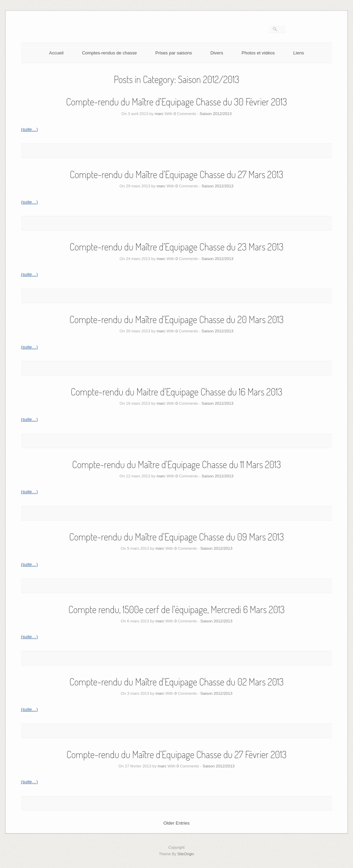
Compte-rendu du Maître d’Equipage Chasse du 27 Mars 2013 (176, 174)
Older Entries (176, 823)
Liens (299, 53)
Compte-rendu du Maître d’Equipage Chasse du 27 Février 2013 (176, 754)
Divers (217, 53)
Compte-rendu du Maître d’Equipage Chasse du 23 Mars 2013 (176, 247)
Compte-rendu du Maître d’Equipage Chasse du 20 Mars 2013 (176, 319)
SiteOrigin (186, 854)
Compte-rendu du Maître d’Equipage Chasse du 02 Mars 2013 (176, 682)
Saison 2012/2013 (216, 114)
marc (159, 114)
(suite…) (29, 129)
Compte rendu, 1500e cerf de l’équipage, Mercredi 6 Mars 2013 (176, 609)
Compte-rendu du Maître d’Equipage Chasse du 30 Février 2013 (176, 102)
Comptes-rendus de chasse (109, 53)
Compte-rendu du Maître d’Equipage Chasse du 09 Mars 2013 (177, 537)
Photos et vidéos (258, 53)
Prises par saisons (174, 53)
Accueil (56, 53)
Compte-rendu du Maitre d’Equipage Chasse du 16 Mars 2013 (176, 392)
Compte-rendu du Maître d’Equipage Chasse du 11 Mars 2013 (176, 464)
